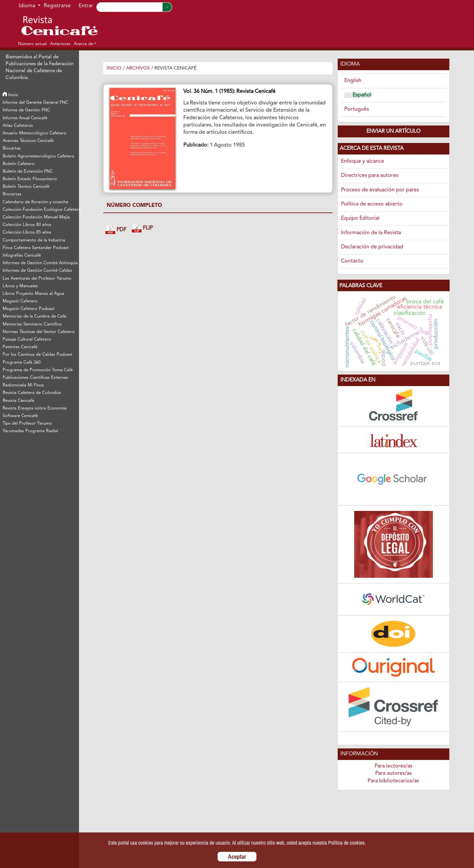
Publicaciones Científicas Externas (35, 378)
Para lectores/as (394, 766)
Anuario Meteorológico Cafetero (35, 133)
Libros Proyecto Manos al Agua (33, 294)
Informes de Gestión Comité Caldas (37, 271)
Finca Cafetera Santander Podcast (36, 248)
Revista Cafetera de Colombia (32, 393)
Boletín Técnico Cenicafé (26, 187)
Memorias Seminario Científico (32, 324)
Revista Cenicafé (18, 401)
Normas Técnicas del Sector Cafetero (39, 332)
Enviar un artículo (393, 131)
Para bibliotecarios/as (393, 781)
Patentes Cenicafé (20, 347)
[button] (85, 44)
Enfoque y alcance (363, 161)
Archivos (138, 68)
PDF (116, 230)
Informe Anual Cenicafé (25, 118)
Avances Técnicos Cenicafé (28, 141)
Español (362, 95)
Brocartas (12, 194)
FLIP (142, 228)
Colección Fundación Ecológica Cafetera (40, 210)
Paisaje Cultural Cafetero (27, 339)
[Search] (129, 7)
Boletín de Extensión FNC (28, 171)
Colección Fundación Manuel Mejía (36, 217)
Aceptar (237, 857)
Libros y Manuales (20, 286)
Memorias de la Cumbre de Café (34, 316)
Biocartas (12, 148)
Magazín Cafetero (20, 301)
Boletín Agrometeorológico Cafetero (39, 156)
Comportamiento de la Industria (34, 240)
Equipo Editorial (360, 218)
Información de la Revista (371, 233)
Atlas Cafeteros (18, 126)
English (353, 81)
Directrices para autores (370, 176)
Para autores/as (394, 773)
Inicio (10, 95)
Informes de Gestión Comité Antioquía (40, 263)
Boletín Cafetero (19, 164)
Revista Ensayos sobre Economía (35, 408)
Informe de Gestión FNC (26, 110)
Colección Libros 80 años (27, 225)
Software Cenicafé (20, 416)
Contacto (352, 261)
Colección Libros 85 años (27, 232)
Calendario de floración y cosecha (35, 202)
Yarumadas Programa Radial (30, 431)
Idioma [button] (28, 6)
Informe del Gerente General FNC (35, 103)
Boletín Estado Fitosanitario (30, 179)
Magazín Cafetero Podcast (29, 309)
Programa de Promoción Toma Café (38, 370)
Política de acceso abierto (372, 204)
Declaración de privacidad (372, 247)
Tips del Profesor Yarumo (27, 423)
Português (357, 109)
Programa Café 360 (22, 363)
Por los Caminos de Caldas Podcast (38, 355)
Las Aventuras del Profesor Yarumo (37, 279)
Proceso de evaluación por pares (380, 190)
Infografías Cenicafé (22, 255)
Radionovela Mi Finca (23, 385)
